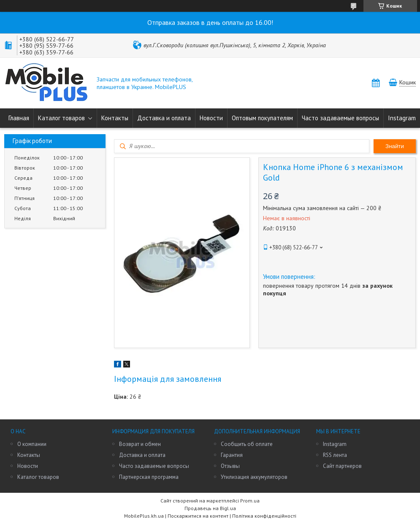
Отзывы (230, 466)
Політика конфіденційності (264, 516)
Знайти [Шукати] (395, 146)
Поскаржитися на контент (198, 516)
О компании (32, 444)
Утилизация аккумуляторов (254, 477)
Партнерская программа (149, 477)
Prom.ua (250, 501)
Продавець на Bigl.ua (210, 508)
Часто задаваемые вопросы (340, 118)
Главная (19, 118)
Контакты (115, 118)
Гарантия (232, 455)
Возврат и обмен (140, 444)
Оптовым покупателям (262, 118)
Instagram (402, 118)
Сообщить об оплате (247, 444)
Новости (211, 118)
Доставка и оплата (164, 118)
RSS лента (335, 455)
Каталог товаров (61, 118)
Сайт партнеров (342, 466)
